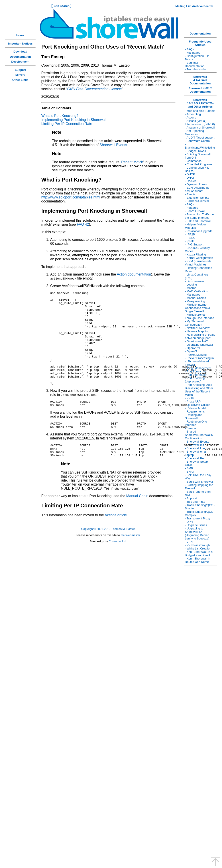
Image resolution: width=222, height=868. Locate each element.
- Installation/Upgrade (199, 231)
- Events (190, 194)
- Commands (193, 161)
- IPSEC (190, 238)
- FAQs (189, 49)
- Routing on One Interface (196, 423)
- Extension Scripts (197, 198)
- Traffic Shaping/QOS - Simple (200, 507)
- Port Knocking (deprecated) (195, 380)
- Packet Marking (196, 355)
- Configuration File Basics (197, 58)
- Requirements (195, 412)
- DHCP (190, 174)
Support (20, 70)
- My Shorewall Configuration (194, 323)
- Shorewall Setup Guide (196, 463)
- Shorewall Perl (195, 458)
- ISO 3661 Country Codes (197, 249)
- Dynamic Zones (196, 184)
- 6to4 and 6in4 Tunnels (200, 111)
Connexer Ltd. (118, 565)
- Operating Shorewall (199, 345)
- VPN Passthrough (197, 545)
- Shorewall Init (194, 445)
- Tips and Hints (195, 502)
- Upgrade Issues (196, 525)
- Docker (190, 181)
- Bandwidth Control (198, 141)
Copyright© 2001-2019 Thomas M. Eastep (108, 553)
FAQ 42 (83, 224)
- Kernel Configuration (199, 258)
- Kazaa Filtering (195, 254)
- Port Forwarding (196, 371)
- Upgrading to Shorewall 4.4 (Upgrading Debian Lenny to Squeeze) (197, 533)
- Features (191, 208)
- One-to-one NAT (196, 341)
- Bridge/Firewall (195, 151)
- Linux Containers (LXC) (197, 276)
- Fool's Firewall (195, 211)
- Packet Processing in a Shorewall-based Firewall (199, 361)
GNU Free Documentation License (95, 89)
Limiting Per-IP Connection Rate (67, 124)
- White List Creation (198, 548)
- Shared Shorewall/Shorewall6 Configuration (199, 435)
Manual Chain (137, 520)
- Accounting (193, 114)
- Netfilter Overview (197, 328)
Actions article (115, 539)
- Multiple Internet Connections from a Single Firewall (197, 308)
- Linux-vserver (194, 281)
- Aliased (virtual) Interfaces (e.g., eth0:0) (200, 123)
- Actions (190, 117)
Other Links (20, 80)
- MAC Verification (196, 291)
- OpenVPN (192, 348)
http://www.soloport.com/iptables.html (71, 197)
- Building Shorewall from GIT (198, 156)
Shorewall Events (113, 145)
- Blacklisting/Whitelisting (200, 146)
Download (20, 52)
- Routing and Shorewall (193, 417)
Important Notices (20, 44)
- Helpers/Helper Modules (195, 226)
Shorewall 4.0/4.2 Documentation (200, 90)
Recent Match (132, 162)
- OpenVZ (191, 351)
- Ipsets (190, 241)
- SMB (189, 468)
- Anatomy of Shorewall (200, 128)
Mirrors (20, 75)
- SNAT (189, 472)
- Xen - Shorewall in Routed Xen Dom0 (197, 560)
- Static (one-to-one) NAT (198, 493)
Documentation (20, 57)
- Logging (191, 285)
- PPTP (189, 398)
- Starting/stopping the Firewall (199, 487)
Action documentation (134, 274)
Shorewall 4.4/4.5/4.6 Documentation (200, 80)
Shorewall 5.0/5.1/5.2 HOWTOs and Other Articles (200, 103)
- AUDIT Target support (200, 138)
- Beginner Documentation (195, 64)
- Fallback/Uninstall (197, 201)
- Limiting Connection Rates (198, 270)
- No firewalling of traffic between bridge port (200, 336)
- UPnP (189, 522)
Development (20, 62)
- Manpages (192, 53)
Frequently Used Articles (200, 43)
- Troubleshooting (196, 69)
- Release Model (195, 408)
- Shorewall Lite (195, 448)
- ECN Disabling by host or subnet (197, 189)
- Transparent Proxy (198, 518)
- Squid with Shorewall (199, 482)
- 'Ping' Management (198, 368)
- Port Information (196, 375)
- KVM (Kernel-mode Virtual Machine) (198, 263)
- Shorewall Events (197, 442)
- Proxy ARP (193, 401)
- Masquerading (195, 301)
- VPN (189, 542)
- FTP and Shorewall (198, 221)
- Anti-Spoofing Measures (194, 133)
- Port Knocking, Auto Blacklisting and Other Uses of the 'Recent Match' (199, 390)
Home (20, 35)
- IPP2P (190, 234)
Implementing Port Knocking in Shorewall (74, 120)
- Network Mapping (197, 331)
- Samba (190, 428)
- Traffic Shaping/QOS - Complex (200, 513)
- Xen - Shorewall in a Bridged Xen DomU (199, 553)
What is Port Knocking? (60, 116)
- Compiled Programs (199, 164)
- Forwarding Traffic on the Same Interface (199, 216)
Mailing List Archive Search (194, 6)
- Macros (190, 288)
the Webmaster (130, 559)
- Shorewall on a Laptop (195, 453)
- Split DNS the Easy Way (198, 477)
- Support (191, 498)
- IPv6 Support (194, 244)
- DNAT (189, 178)
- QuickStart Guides (197, 405)
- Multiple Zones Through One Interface (199, 316)
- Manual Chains (195, 298)
